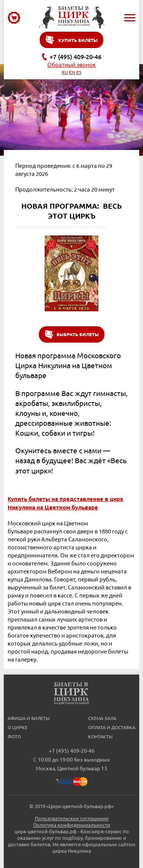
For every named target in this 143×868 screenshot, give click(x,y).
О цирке (18, 727)
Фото (14, 736)
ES (79, 72)
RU (65, 72)
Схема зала (102, 718)
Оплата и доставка (112, 727)
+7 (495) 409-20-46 (76, 56)
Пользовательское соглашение (72, 818)
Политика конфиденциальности (72, 825)
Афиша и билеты (29, 718)
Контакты (100, 736)
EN (72, 72)
